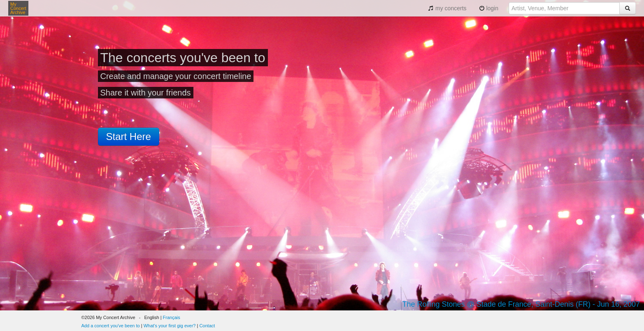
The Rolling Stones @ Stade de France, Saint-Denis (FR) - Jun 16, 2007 (521, 304)
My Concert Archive (18, 8)
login (489, 8)
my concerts (447, 8)
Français (172, 317)
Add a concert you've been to (111, 326)
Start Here (129, 136)
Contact (207, 326)
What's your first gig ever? (170, 326)
